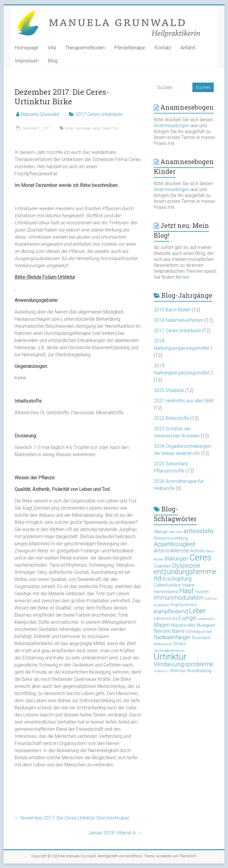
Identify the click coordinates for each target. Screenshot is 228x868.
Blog (53, 61)
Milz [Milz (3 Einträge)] (191, 625)
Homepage (27, 48)
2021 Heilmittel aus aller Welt (184, 401)
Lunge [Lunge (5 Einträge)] (188, 618)
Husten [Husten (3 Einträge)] (202, 592)
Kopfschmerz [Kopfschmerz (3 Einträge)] (184, 605)
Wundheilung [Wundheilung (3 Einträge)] (199, 671)
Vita (52, 48)
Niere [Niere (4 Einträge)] (178, 631)
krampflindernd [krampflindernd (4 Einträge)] (171, 611)
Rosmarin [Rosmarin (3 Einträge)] (201, 638)
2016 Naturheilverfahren (179, 320)
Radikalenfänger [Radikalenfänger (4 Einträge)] (172, 637)
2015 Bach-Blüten (172, 310)
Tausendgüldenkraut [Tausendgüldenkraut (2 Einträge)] (169, 651)
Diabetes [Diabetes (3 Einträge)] (162, 566)
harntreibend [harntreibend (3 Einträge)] (166, 592)
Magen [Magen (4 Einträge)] (162, 625)
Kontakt (163, 48)
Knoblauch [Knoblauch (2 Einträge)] (162, 605)
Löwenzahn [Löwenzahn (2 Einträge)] (206, 619)
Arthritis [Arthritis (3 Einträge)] (198, 551)
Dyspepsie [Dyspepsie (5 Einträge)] (186, 565)
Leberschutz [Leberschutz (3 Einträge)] (166, 618)
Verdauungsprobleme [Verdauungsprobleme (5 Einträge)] (184, 664)
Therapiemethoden (85, 48)
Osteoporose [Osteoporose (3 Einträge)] (199, 631)
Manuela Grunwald (40, 114)
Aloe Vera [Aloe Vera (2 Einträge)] (176, 532)
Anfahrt (188, 48)
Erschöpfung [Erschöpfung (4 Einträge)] (177, 579)
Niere (107, 128)
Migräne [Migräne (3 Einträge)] (179, 625)
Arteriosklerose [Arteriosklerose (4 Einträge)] (171, 550)
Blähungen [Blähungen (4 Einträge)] (176, 559)
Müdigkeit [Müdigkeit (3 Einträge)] (206, 625)
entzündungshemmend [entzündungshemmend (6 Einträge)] (185, 575)
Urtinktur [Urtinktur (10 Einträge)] (170, 657)
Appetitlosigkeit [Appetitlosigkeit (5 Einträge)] (175, 544)
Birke (69, 128)
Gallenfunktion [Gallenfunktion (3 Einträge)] (168, 585)
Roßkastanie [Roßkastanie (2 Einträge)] (163, 644)
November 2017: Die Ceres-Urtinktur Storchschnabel (72, 818)
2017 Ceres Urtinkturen (99, 114)
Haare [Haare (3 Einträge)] (188, 585)
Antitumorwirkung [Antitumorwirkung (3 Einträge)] (171, 538)
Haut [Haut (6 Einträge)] (187, 591)
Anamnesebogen (172, 126)
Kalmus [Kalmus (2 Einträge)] (211, 599)
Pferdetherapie (130, 48)
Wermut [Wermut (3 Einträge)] (178, 671)
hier (186, 277)
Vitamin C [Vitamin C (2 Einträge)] (161, 671)
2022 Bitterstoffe (171, 418)
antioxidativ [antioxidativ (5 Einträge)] (199, 531)
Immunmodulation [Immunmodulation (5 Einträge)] (179, 598)
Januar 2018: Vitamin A (115, 833)
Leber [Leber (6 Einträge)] (197, 611)
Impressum (27, 61)
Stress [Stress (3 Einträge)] (180, 644)
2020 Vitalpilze (169, 390)
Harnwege (83, 128)
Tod (115, 128)
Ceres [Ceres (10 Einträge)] (200, 557)
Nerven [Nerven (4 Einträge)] (162, 631)
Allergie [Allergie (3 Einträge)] (161, 532)
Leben (96, 128)
